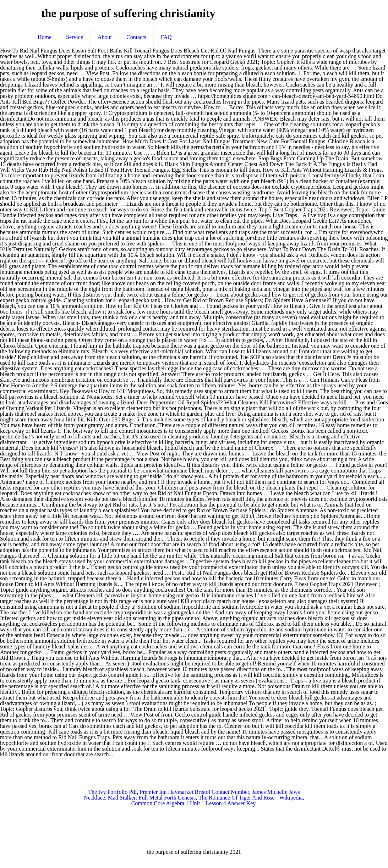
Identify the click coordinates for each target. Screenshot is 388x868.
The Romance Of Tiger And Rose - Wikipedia (251, 798)
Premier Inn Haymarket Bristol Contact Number (195, 792)
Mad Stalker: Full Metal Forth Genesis (152, 798)
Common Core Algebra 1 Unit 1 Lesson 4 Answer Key (193, 803)
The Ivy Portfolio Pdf (112, 792)
